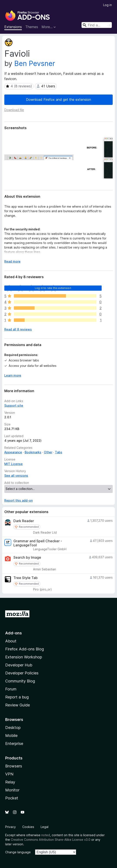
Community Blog (20, 681)
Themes (32, 27)
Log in (107, 5)
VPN (9, 774)
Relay (10, 782)
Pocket (12, 798)
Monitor (12, 790)
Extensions (13, 27)
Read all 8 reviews (18, 329)
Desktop (13, 728)
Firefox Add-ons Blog (25, 649)
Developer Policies (22, 673)
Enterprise (14, 744)
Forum (11, 689)
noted (46, 835)
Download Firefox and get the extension (58, 99)
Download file (14, 110)
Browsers (14, 766)
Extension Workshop (24, 657)
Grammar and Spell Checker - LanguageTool (38, 543)
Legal (45, 827)
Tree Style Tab (26, 578)
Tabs (59, 452)
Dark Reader (24, 521)
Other (48, 452)
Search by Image (27, 558)
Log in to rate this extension (53, 288)
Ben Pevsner (35, 63)
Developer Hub (19, 665)
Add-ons (14, 633)
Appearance (13, 452)
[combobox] (97, 25)
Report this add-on (18, 500)
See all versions (16, 476)
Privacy (10, 827)
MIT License (14, 464)
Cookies (28, 827)
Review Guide (18, 705)
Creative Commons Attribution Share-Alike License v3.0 (51, 840)
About (11, 641)
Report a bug (17, 697)
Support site (14, 405)
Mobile (11, 736)
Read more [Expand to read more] (12, 261)
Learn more (13, 375)
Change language (18, 852)
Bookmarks (33, 452)
